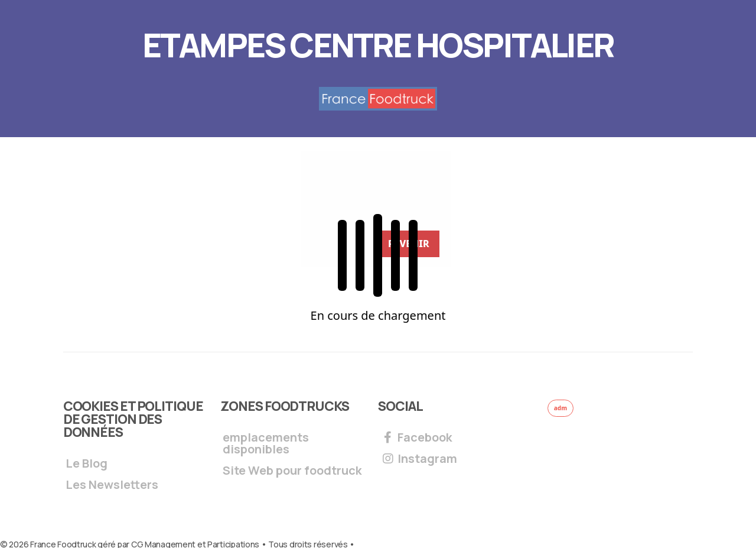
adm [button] (561, 408)
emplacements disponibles (266, 444)
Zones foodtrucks (284, 406)
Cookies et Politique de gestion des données (133, 419)
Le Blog (87, 464)
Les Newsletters (112, 486)
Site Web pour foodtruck (292, 471)
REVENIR (409, 244)
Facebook (416, 438)
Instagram (419, 460)
